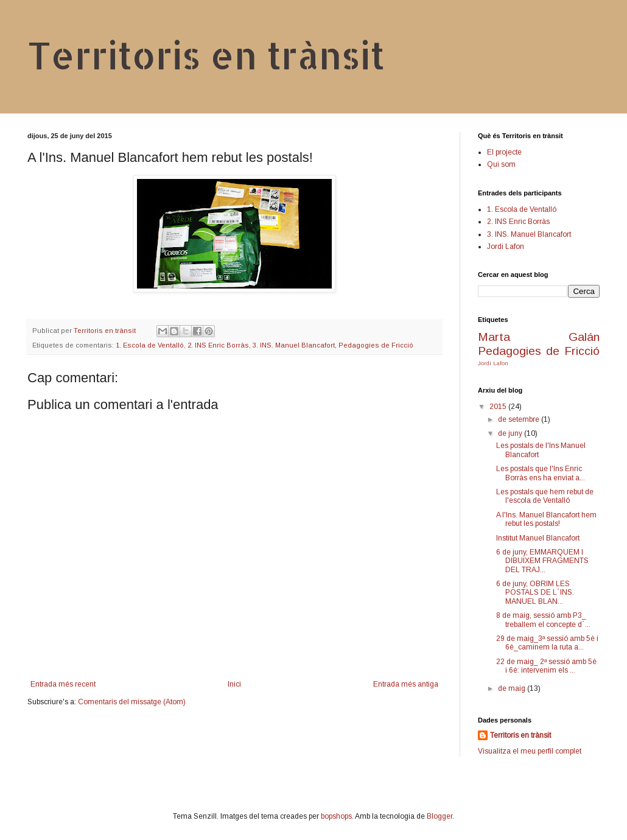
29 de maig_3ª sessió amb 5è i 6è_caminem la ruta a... (547, 643)
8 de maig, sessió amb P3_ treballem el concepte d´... (543, 620)
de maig (513, 688)
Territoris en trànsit (206, 55)
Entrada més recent (63, 684)
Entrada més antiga (406, 684)
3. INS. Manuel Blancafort (294, 345)
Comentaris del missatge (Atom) (132, 702)
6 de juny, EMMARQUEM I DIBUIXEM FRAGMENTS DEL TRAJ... (542, 561)
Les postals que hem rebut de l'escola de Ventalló (545, 496)
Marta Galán (539, 337)
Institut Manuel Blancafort (538, 538)
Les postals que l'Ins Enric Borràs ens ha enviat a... (541, 473)
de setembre (520, 419)
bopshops (336, 816)
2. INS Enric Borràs (218, 345)
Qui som (501, 164)
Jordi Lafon (506, 247)
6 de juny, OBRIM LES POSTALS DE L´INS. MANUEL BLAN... (535, 593)
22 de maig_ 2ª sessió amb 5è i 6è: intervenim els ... (546, 666)
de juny (511, 433)
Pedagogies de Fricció (376, 345)
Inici (234, 684)
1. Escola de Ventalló (150, 345)
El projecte (504, 152)
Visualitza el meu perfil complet (530, 751)
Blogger (440, 816)
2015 (499, 407)
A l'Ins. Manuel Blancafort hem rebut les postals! (546, 519)
